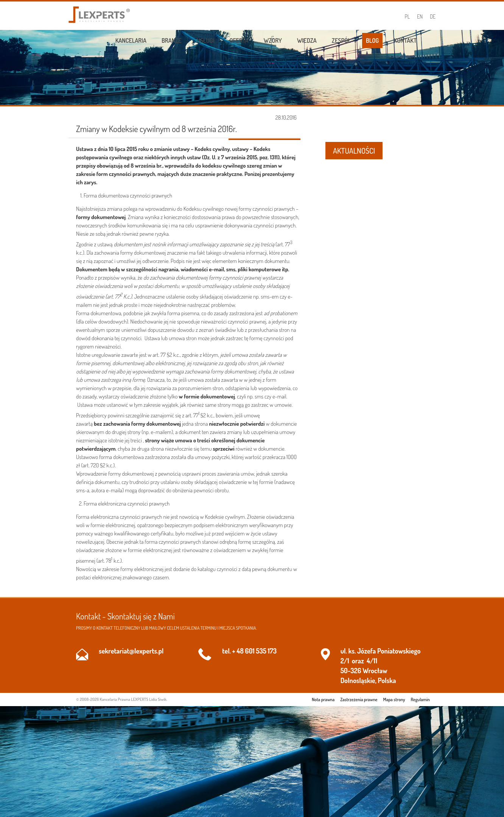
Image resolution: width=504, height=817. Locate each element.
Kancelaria (131, 40)
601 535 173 (261, 651)
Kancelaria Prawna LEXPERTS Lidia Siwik (133, 699)
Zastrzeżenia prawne (359, 700)
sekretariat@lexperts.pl (131, 651)
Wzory (273, 40)
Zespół (341, 40)
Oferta (239, 40)
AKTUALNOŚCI (354, 151)
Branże (172, 40)
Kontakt (405, 40)
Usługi (206, 40)
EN (420, 16)
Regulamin (420, 700)
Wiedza (307, 40)
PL (408, 16)
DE (433, 16)
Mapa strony (394, 700)
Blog (372, 40)
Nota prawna (323, 700)
